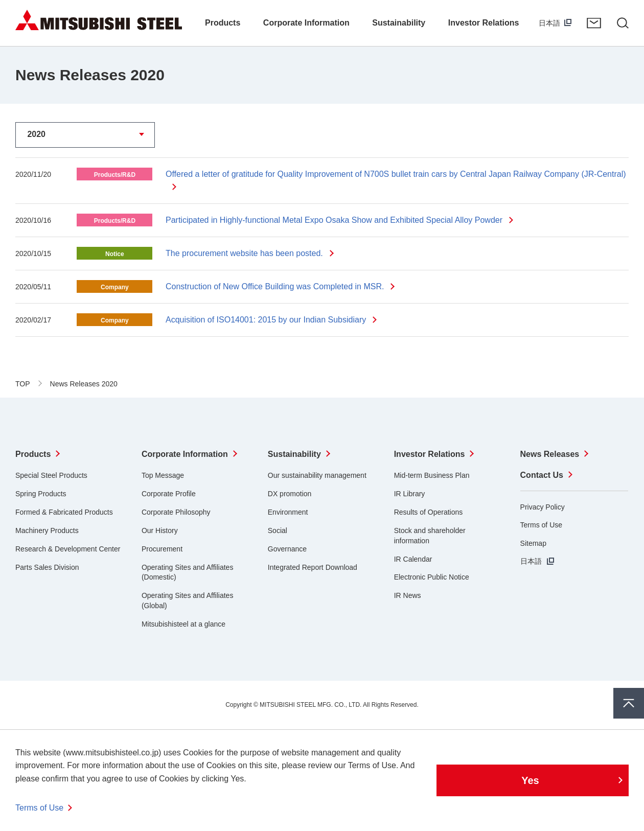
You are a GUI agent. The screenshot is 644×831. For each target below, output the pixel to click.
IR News (408, 595)
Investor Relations (430, 454)
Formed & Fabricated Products (64, 512)
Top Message (163, 475)
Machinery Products (47, 530)
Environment (288, 512)
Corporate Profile (169, 494)
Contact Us (594, 23)
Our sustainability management (317, 475)
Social (278, 530)
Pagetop (629, 703)
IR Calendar (413, 559)
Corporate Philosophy (176, 512)
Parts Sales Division (47, 567)
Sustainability (294, 454)
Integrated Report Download (313, 567)
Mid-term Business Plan (432, 475)
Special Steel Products (51, 475)
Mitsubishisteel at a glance (183, 624)
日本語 (549, 23)
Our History (160, 530)
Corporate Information (185, 454)
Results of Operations (429, 512)
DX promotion (290, 494)
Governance (287, 549)
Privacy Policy (543, 507)
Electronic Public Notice (432, 577)
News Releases (550, 454)
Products (33, 454)
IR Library (410, 494)
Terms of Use (541, 525)
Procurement (162, 549)
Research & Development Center (68, 549)
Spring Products (41, 494)
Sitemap (533, 543)
